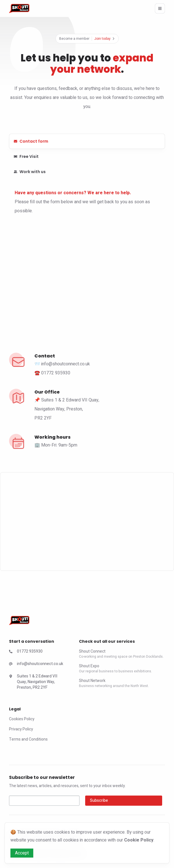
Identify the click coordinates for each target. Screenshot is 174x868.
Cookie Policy (139, 840)
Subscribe (99, 800)
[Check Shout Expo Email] (37, 665)
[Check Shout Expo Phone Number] (37, 653)
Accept (22, 853)
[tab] (87, 141)
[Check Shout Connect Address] (37, 683)
